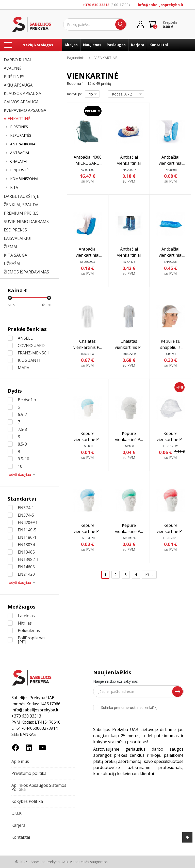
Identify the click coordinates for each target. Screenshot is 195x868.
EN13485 (26, 552)
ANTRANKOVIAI (23, 144)
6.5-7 (22, 415)
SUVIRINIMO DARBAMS (26, 222)
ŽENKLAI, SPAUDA (21, 205)
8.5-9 (22, 444)
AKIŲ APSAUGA (18, 85)
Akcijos (71, 45)
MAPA (23, 368)
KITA (14, 187)
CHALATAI (19, 161)
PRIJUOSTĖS (20, 170)
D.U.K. (17, 813)
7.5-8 (22, 429)
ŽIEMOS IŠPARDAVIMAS (26, 272)
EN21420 (26, 574)
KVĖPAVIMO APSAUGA (25, 110)
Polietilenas (29, 630)
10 (20, 466)
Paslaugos (116, 45)
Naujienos (92, 45)
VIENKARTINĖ (17, 119)
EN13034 (26, 545)
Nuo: (13, 305)
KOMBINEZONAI (24, 179)
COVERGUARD (31, 346)
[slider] (10, 298)
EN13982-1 (28, 559)
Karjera (138, 45)
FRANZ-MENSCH (34, 353)
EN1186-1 (27, 537)
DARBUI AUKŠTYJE (21, 196)
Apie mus (20, 761)
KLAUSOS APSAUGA (22, 93)
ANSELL (25, 338)
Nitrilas (25, 623)
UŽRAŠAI (12, 264)
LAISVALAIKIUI (18, 238)
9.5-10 (23, 459)
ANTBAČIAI (20, 153)
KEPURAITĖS (21, 135)
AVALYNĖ (13, 68)
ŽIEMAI (11, 247)
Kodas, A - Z (125, 94)
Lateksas (26, 616)
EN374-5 (26, 515)
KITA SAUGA (15, 255)
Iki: (47, 305)
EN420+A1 (28, 522)
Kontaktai (159, 45)
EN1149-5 (27, 530)
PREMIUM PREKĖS (21, 213)
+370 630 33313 (96, 5)
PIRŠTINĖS (14, 77)
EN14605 (26, 567)
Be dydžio (27, 400)
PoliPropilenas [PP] (32, 640)
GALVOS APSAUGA (21, 102)
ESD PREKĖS (15, 230)
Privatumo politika (29, 773)
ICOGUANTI (29, 360)
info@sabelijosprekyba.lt (161, 5)
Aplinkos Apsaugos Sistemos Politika (39, 787)
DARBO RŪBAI (17, 60)
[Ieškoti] (95, 24)
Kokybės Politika (27, 801)
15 (94, 94)
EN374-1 (26, 508)
